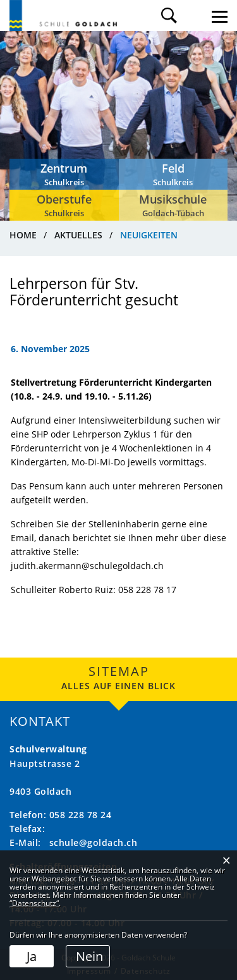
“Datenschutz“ (34, 903)
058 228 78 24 (81, 815)
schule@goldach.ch (94, 842)
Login (194, 15)
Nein (89, 956)
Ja (32, 956)
